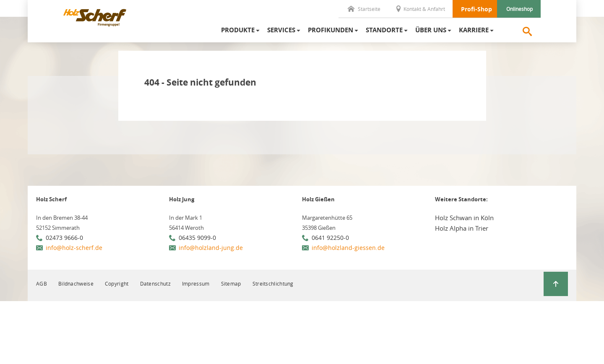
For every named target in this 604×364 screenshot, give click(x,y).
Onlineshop (519, 9)
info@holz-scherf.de (74, 248)
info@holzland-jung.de (211, 248)
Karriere (474, 30)
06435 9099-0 (197, 238)
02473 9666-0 (64, 238)
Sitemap (231, 283)
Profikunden (331, 30)
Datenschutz (155, 283)
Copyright (117, 283)
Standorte (384, 30)
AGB (42, 283)
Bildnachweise (76, 283)
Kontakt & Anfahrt (420, 9)
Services (281, 30)
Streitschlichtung (273, 283)
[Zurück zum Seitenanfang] (556, 284)
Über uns (431, 30)
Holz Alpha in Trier (462, 228)
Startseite (364, 9)
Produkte (238, 30)
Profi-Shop (476, 9)
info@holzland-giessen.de (348, 248)
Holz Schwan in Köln (464, 218)
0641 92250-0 (330, 238)
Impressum (196, 283)
